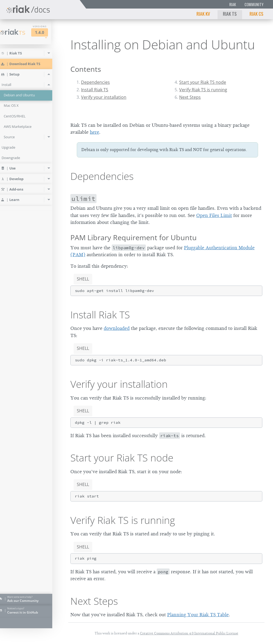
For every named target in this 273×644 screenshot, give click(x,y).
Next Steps (190, 97)
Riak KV (203, 14)
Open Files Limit (214, 215)
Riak (233, 4)
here (95, 132)
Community (254, 4)
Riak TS (230, 14)
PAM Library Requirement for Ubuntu (134, 237)
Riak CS (256, 14)
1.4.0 (47, 32)
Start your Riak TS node (203, 82)
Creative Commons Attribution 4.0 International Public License (189, 633)
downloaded (117, 328)
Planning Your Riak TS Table (198, 615)
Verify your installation (104, 97)
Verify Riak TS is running (203, 90)
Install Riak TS (95, 90)
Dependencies (95, 82)
